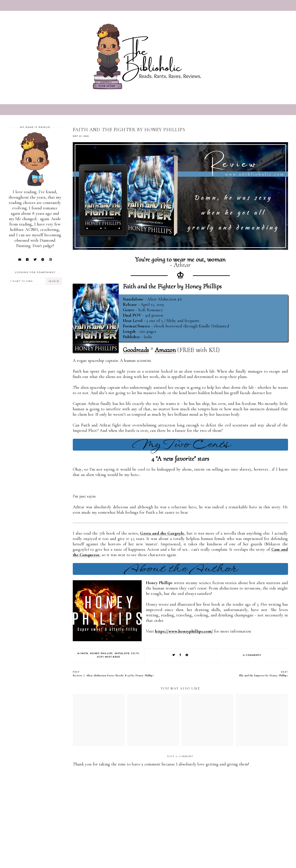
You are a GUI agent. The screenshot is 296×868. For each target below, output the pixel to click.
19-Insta (83, 654)
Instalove (122, 654)
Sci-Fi (135, 654)
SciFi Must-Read (109, 657)
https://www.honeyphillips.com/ (184, 631)
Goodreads (136, 350)
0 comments (252, 655)
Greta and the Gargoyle (162, 533)
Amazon (165, 350)
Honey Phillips (101, 654)
